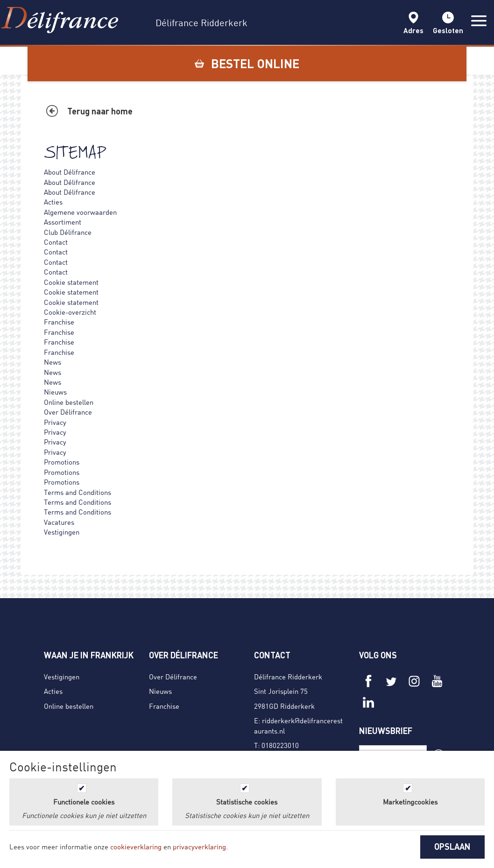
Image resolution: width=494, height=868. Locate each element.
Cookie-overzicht (70, 312)
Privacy (55, 422)
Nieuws (55, 392)
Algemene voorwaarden (80, 212)
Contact (56, 242)
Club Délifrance (68, 232)
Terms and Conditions (78, 492)
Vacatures (59, 522)
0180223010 (280, 745)
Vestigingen (62, 532)
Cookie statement (71, 282)
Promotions (62, 462)
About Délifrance (70, 172)
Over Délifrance (68, 412)
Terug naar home (100, 111)
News (53, 362)
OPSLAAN (452, 847)
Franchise (59, 322)
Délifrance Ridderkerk (288, 677)
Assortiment (63, 222)
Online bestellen (69, 402)
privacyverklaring (199, 847)
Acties (53, 202)
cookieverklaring (136, 847)
